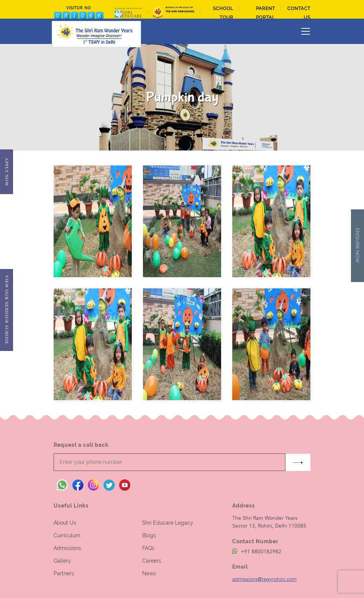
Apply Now (7, 172)
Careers (152, 561)
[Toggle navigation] (306, 31)
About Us (65, 523)
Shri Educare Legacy (168, 523)
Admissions (67, 548)
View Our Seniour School (7, 310)
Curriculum (67, 535)
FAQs (148, 548)
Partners (64, 573)
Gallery (62, 561)
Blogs (149, 535)
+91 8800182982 (257, 552)
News (149, 573)
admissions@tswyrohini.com (264, 579)
